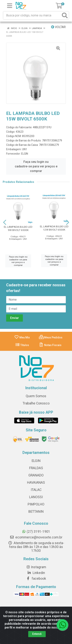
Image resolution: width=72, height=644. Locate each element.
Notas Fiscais (50, 345)
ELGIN (25, 154)
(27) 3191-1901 (36, 532)
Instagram (36, 567)
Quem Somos (36, 396)
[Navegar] (5, 222)
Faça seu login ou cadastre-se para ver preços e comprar (36, 166)
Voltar (58, 27)
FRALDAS (36, 468)
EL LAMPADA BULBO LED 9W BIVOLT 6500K (18, 228)
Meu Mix (22, 337)
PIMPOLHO (36, 504)
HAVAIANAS (36, 483)
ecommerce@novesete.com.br (36, 537)
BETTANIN (36, 512)
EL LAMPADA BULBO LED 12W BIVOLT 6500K (54, 228)
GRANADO (36, 475)
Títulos (22, 345)
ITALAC (36, 490)
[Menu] (10, 6)
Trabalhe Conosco (36, 403)
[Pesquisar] (65, 15)
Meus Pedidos (51, 337)
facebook (36, 579)
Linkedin (36, 573)
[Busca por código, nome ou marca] (32, 15)
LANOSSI (36, 497)
